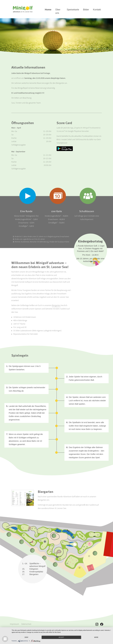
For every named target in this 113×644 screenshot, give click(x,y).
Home (48, 10)
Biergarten (56, 305)
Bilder (86, 10)
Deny (26, 637)
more (96, 637)
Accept (61, 637)
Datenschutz (26, 624)
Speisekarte (73, 10)
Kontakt (97, 10)
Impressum (14, 624)
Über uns (58, 11)
